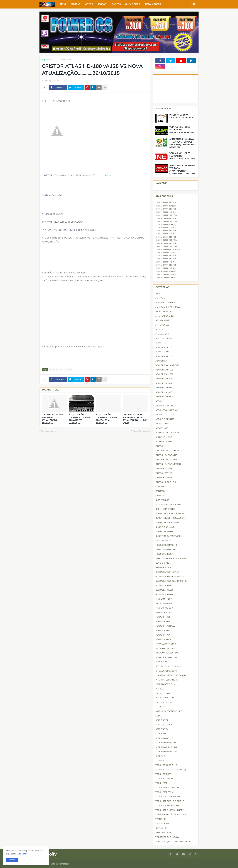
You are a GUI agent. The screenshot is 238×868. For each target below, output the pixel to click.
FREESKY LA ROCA (164, 554)
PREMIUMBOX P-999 (165, 684)
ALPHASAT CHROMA (165, 302)
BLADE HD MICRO (164, 437)
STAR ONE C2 (162, 720)
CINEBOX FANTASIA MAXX (168, 460)
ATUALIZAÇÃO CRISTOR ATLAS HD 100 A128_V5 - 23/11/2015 (79, 419)
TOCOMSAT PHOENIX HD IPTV (169, 810)
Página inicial (48, 60)
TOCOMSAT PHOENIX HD (167, 806)
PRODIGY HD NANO (165, 702)
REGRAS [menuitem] (102, 4)
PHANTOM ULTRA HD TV (167, 680)
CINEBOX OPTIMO (164, 473)
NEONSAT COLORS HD (166, 657)
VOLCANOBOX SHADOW (167, 837)
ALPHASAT (161, 298)
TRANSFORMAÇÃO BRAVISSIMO (171, 815)
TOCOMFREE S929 (164, 792)
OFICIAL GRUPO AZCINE (167, 671)
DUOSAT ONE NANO (165, 527)
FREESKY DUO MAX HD (166, 545)
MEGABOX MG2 (163, 617)
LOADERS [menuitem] (116, 4)
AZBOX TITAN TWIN (165, 415)
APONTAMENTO (163, 320)
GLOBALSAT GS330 (164, 595)
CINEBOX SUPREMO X (166, 482)
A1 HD (158, 293)
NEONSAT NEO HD (164, 662)
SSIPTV (159, 716)
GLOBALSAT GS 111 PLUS (167, 572)
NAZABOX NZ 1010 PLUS (167, 653)
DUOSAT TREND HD (165, 532)
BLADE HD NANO (164, 442)
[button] (12, 860)
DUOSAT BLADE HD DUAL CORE (171, 518)
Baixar (108, 176)
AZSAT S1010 (162, 428)
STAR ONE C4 (162, 729)
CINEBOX (160, 446)
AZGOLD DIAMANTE (165, 419)
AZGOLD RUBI (162, 424)
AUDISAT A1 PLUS (164, 347)
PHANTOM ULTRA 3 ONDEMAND (171, 675)
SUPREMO (160, 756)
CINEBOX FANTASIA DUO (167, 451)
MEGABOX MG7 (163, 635)
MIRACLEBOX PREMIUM (166, 644)
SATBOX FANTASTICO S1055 (169, 711)
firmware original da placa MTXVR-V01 (174, 842)
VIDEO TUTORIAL (163, 833)
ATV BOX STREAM (164, 338)
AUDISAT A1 (161, 343)
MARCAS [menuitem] (76, 4)
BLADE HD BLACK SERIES (167, 433)
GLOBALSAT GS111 (164, 585)
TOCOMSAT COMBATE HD (168, 797)
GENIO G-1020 (162, 563)
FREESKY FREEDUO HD (166, 550)
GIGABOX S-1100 (163, 568)
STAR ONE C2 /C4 (164, 725)
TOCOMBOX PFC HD (165, 779)
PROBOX (160, 689)
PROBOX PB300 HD (165, 698)
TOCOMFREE (161, 783)
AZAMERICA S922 (164, 383)
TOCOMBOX (161, 761)
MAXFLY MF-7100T (164, 599)
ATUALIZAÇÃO (162, 334)
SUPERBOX (161, 734)
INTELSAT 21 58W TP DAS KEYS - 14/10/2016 (181, 116)
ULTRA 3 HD (161, 828)
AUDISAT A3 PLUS (164, 356)
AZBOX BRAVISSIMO (165, 406)
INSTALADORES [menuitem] (153, 4)
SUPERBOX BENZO (164, 738)
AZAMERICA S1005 (164, 370)
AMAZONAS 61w (163, 311)
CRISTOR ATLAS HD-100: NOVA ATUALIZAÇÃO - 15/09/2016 (53, 419)
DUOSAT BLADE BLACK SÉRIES (170, 514)
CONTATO (160, 491)
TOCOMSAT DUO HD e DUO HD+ (171, 801)
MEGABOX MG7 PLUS (165, 639)
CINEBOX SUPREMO (165, 478)
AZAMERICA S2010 (164, 379)
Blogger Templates (60, 864)
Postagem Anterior (50, 431)
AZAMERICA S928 (164, 392)
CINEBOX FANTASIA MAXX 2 (168, 464)
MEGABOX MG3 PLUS (165, 626)
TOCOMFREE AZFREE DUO (168, 788)
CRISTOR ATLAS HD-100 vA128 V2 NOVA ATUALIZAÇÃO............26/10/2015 (135, 419)
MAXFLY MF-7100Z (164, 604)
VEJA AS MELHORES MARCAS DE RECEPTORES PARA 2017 (182, 156)
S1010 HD (160, 707)
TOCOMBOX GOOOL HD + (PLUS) (171, 770)
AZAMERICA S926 (164, 388)
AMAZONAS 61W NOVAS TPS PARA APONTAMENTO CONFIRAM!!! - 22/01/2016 (182, 170)
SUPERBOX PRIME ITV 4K (167, 752)
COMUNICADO (162, 487)
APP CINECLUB (162, 325)
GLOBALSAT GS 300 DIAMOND (170, 576)
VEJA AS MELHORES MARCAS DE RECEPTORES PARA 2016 (182, 130)
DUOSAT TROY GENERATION (169, 536)
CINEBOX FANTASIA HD (166, 455)
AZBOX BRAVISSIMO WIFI (167, 410)
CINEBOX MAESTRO (165, 469)
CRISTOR (68, 370)
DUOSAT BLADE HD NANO (168, 523)
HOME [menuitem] (63, 4)
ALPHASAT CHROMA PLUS (168, 307)
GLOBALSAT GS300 (164, 590)
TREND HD (161, 819)
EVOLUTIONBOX (163, 541)
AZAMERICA (161, 361)
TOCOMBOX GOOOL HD (167, 765)
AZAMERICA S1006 (164, 374)
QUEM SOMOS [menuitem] (133, 4)
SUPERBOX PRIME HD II (166, 747)
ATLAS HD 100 (63, 60)
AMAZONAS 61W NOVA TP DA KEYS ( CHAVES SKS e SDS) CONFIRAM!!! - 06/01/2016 (183, 143)
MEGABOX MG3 (163, 621)
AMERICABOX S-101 (165, 316)
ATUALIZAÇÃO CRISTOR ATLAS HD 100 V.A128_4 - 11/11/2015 (106, 419)
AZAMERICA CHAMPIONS (167, 365)
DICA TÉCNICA (162, 500)
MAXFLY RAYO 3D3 (164, 608)
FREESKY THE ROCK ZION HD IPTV (172, 559)
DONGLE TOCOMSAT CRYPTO (169, 505)
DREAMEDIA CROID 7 (165, 509)
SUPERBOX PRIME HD (166, 743)
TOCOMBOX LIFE (163, 774)
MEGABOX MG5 (163, 630)
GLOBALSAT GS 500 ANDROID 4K (171, 581)
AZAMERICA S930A (164, 397)
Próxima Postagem (139, 431)
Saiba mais (23, 854)
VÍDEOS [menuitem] (89, 4)
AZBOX (159, 401)
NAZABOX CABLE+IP (165, 648)
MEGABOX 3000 (163, 612)
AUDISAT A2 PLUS (164, 352)
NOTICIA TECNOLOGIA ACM (168, 666)
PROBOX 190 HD (163, 693)
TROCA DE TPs (162, 824)
